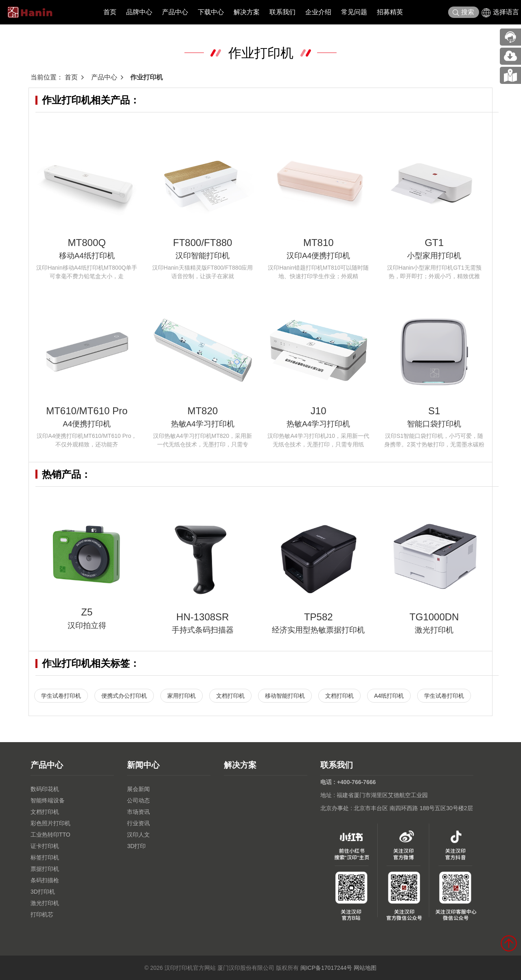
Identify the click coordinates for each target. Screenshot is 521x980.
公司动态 (138, 800)
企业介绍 (318, 12)
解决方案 (247, 12)
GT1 (434, 243)
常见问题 (354, 12)
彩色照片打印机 (50, 823)
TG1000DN (434, 617)
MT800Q (87, 243)
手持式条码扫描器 (203, 630)
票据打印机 (45, 869)
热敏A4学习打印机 (203, 424)
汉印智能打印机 (202, 256)
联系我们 (282, 12)
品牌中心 (139, 12)
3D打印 (136, 846)
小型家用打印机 (434, 256)
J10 (319, 411)
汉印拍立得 (87, 625)
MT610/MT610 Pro (87, 411)
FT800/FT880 (202, 243)
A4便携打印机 (87, 424)
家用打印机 (182, 696)
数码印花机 (45, 789)
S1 (434, 411)
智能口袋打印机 (434, 424)
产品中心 (175, 12)
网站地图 (365, 968)
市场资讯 (138, 812)
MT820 (202, 411)
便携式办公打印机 (124, 696)
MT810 (319, 243)
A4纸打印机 (389, 696)
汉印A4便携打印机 (318, 256)
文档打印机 (230, 696)
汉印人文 (138, 835)
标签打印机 (45, 857)
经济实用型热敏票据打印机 (318, 630)
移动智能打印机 (285, 696)
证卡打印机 (45, 846)
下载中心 (211, 12)
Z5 (87, 612)
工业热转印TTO (50, 835)
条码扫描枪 (45, 880)
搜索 (463, 12)
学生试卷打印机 (61, 696)
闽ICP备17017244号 (326, 968)
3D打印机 (43, 892)
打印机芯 (42, 914)
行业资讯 (138, 823)
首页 (110, 12)
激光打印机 (434, 630)
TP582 (319, 617)
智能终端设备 (48, 800)
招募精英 (390, 12)
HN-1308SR (202, 617)
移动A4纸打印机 (87, 256)
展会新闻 (138, 789)
